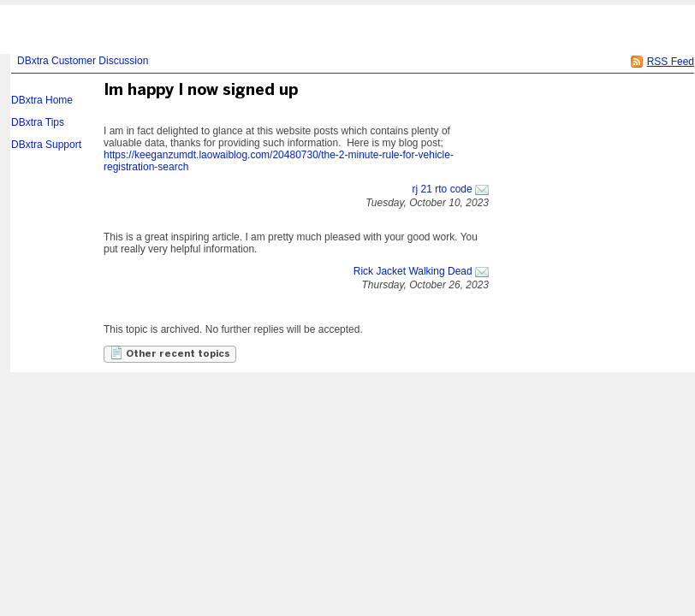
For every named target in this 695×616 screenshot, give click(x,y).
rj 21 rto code (443, 189)
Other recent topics (170, 352)
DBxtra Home (42, 100)
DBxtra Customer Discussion (83, 61)
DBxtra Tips (38, 122)
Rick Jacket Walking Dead (413, 271)
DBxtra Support (46, 145)
